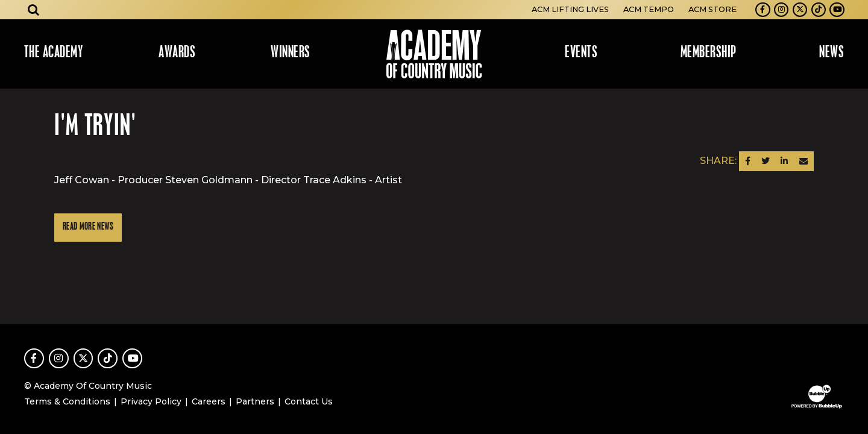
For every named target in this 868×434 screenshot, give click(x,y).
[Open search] (34, 10)
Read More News (88, 227)
